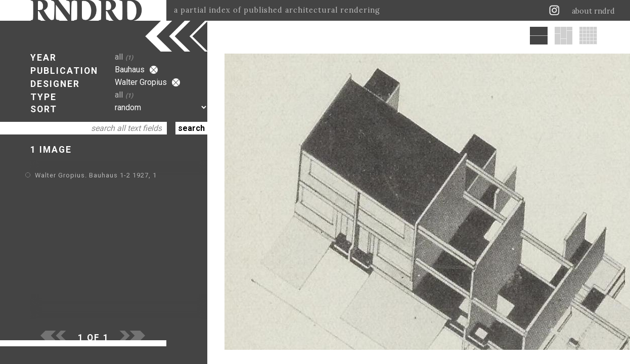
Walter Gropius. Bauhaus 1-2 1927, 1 (96, 175)
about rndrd (593, 11)
